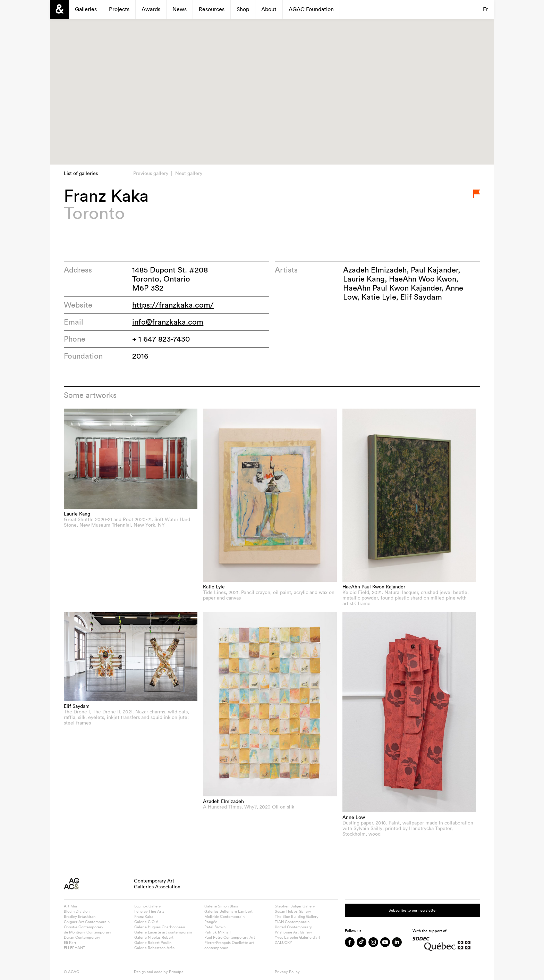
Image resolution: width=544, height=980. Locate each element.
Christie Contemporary (84, 927)
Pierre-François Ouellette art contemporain (229, 945)
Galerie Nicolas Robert (154, 937)
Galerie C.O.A (146, 922)
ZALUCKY (283, 943)
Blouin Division (77, 911)
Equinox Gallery (148, 906)
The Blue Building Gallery (297, 916)
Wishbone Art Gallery (294, 932)
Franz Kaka (144, 916)
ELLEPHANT (75, 948)
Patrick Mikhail (218, 932)
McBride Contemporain (224, 916)
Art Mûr (71, 906)
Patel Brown (215, 927)
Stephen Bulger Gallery (295, 906)
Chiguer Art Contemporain (87, 922)
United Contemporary (293, 927)
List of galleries (81, 173)
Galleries (86, 9)
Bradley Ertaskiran (80, 916)
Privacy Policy (287, 972)
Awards (151, 9)
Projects (119, 9)
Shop (243, 9)
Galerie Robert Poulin (153, 943)
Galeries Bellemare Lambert (228, 911)
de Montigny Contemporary (88, 932)
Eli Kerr (70, 943)
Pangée (211, 922)
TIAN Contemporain (292, 922)
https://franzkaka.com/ (173, 305)
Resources (212, 9)
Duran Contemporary (82, 937)
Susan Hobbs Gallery (293, 911)
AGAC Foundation (311, 9)
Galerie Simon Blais (221, 906)
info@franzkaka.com (168, 322)
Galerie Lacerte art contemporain (163, 932)
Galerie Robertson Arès (154, 948)
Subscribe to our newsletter (413, 910)
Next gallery (189, 173)
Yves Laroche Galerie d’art (297, 937)
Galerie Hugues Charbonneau (160, 927)
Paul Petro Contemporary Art (230, 937)
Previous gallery (151, 173)
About (269, 9)
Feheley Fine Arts (149, 911)
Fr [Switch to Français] (486, 9)
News (180, 9)
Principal (177, 972)
